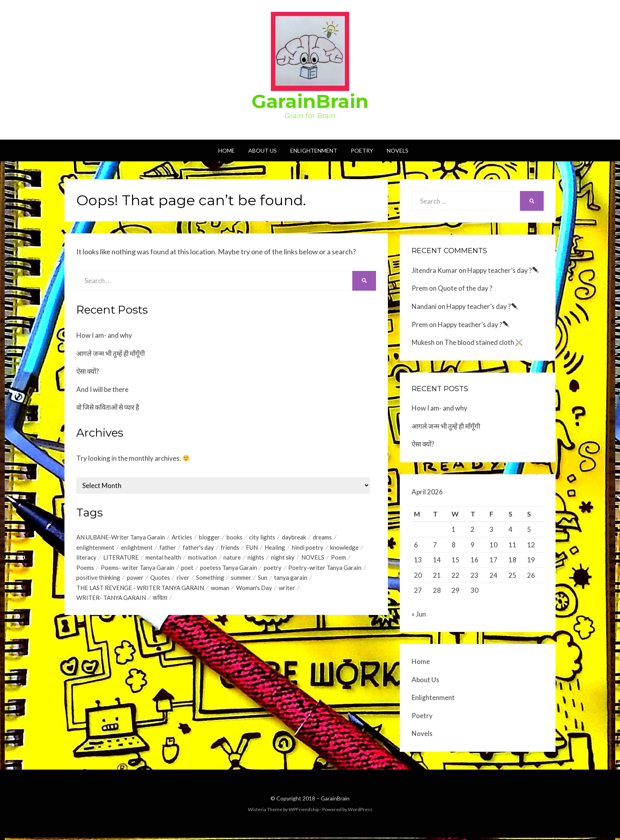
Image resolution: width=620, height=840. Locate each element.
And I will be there (102, 389)
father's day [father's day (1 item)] (198, 548)
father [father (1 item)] (168, 548)
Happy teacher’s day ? (503, 270)
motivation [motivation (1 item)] (202, 559)
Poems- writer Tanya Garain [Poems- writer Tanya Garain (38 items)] (138, 569)
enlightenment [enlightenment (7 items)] (95, 548)
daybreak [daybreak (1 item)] (294, 537)
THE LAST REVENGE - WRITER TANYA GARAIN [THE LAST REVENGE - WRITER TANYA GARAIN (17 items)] (140, 591)
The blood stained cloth (483, 342)
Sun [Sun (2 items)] (263, 580)
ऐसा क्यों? (88, 371)
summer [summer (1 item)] (241, 580)
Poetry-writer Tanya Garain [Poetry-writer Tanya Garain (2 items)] (325, 569)
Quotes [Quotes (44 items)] (160, 580)
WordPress (360, 812)
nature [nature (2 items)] (232, 559)
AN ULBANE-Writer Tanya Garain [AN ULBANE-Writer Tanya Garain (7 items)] (121, 537)
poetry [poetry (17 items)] (273, 569)
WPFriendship (304, 812)
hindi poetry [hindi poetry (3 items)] (308, 548)
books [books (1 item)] (234, 537)
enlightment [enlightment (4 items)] (137, 548)
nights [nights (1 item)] (256, 559)
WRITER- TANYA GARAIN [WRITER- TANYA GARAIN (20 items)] (111, 602)
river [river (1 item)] (183, 580)
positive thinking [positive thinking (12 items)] (98, 580)
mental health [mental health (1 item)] (163, 559)
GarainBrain (310, 101)
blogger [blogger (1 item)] (209, 537)
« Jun (419, 616)
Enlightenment (314, 150)
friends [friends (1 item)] (230, 548)
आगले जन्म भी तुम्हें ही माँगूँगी (111, 353)
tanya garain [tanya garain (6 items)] (291, 580)
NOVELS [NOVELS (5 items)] (313, 559)
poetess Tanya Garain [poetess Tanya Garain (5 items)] (229, 569)
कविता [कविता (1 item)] (160, 602)
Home (227, 150)
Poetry (362, 150)
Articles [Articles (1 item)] (182, 537)
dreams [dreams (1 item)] (322, 537)
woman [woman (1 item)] (220, 591)
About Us (263, 150)
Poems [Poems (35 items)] (85, 569)
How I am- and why (104, 335)
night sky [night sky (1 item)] (283, 559)
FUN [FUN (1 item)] (252, 548)
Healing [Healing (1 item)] (275, 548)
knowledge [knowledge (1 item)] (344, 548)
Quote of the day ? (465, 288)
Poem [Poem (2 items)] (338, 559)
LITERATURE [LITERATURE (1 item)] (121, 559)
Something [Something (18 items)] (210, 580)
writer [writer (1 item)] (287, 591)
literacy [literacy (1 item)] (86, 559)
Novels (398, 150)
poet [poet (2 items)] (187, 569)
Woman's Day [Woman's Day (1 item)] (254, 591)
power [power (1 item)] (135, 580)
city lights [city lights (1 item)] (262, 537)
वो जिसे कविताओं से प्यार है (108, 407)
